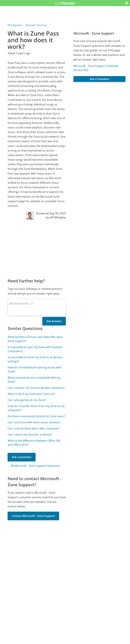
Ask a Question (22, 457)
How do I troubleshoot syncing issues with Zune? (35, 369)
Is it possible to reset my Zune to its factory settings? (35, 359)
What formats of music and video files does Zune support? (35, 339)
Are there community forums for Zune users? (36, 416)
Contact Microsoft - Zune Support (33, 516)
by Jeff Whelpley (56, 217)
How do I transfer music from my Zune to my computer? (36, 408)
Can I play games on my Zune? (27, 400)
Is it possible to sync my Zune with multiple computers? (35, 349)
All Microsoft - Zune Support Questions (35, 466)
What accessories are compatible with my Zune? (34, 380)
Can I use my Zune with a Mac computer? (34, 428)
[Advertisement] (37, 249)
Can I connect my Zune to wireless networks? (36, 388)
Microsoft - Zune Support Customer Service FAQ (96, 68)
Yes (72, 596)
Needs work (84, 596)
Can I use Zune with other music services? (34, 422)
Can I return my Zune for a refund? (30, 435)
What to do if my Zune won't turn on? (31, 394)
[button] (127, 3)
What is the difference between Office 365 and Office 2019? (34, 443)
